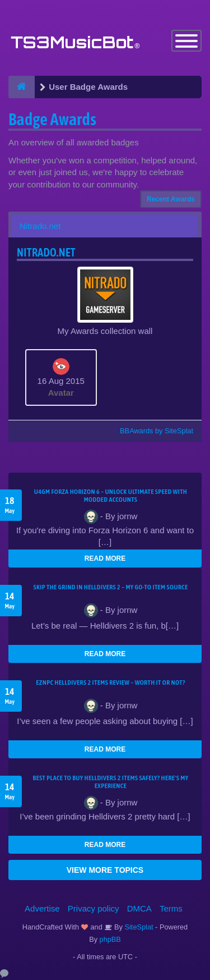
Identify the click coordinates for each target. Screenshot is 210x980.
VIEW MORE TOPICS (105, 870)
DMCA (139, 908)
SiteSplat (138, 927)
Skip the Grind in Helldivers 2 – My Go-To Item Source (110, 587)
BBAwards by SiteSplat (151, 431)
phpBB (110, 939)
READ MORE (105, 558)
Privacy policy (94, 908)
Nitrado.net (40, 226)
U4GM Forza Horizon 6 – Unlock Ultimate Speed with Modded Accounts (111, 496)
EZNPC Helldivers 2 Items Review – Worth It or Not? (110, 683)
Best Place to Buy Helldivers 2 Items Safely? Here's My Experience (111, 782)
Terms (171, 908)
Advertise (42, 908)
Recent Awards (171, 199)
